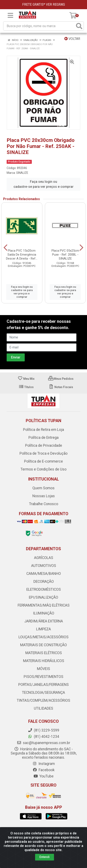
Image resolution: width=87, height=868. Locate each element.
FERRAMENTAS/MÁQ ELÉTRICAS (44, 605)
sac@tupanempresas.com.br (43, 743)
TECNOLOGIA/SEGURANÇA (43, 693)
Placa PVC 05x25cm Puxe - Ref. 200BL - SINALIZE (65, 255)
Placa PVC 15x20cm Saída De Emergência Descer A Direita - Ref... (22, 255)
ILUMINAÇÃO (44, 613)
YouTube (43, 776)
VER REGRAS (55, 4)
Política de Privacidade (44, 445)
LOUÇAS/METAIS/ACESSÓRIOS (43, 637)
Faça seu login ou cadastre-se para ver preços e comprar (43, 184)
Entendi (45, 857)
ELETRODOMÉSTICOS (44, 589)
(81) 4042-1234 (43, 737)
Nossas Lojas (44, 496)
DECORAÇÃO (44, 582)
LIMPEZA (43, 629)
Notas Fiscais (61, 387)
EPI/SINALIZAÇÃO (43, 597)
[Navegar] (6, 248)
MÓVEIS (43, 669)
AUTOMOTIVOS (44, 566)
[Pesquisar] (79, 26)
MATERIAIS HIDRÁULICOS (44, 661)
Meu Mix (26, 379)
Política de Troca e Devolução (43, 453)
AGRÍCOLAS (44, 558)
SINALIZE (22, 173)
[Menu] (10, 15)
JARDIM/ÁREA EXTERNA (44, 621)
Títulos (26, 387)
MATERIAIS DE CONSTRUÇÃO (43, 645)
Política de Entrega (43, 438)
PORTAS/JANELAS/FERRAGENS (43, 685)
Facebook (44, 770)
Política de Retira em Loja (43, 430)
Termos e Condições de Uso (43, 469)
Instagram (44, 764)
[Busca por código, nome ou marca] (39, 26)
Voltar (72, 39)
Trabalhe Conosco (44, 504)
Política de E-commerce (43, 461)
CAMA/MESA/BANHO (44, 574)
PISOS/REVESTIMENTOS (43, 677)
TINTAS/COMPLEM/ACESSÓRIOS (43, 700)
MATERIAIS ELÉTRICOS (44, 653)
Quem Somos (43, 488)
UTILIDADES (43, 708)
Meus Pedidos (61, 379)
